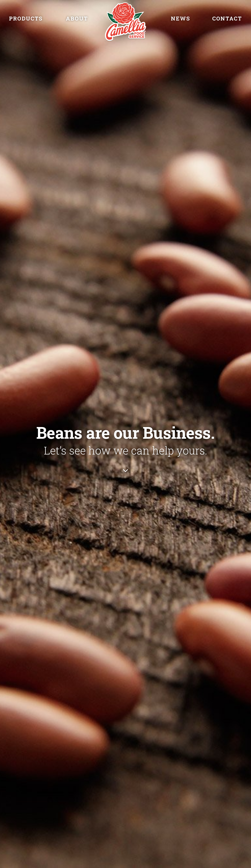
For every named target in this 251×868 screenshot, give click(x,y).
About (77, 18)
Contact (227, 18)
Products (26, 18)
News (181, 18)
